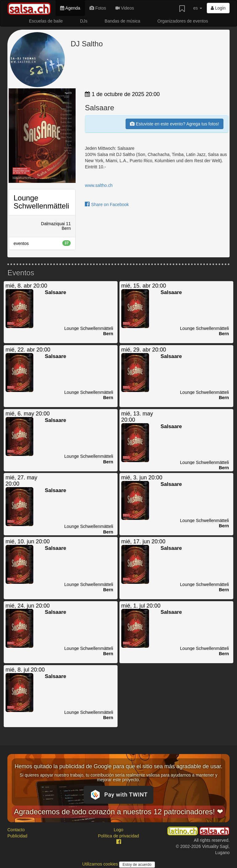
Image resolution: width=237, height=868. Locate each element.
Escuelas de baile (46, 21)
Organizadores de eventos (183, 21)
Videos (125, 8)
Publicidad (17, 836)
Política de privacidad (118, 836)
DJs (84, 21)
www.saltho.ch (99, 185)
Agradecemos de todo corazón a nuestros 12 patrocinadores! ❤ (118, 812)
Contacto (16, 830)
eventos (42, 243)
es (198, 8)
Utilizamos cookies (101, 864)
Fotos (98, 8)
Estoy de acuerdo (137, 865)
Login (218, 8)
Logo (118, 830)
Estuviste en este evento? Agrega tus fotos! (174, 124)
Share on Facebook (107, 204)
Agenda (70, 8)
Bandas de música (122, 21)
